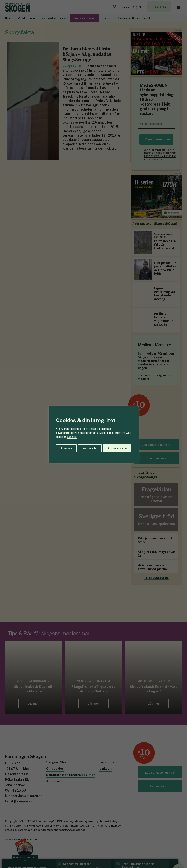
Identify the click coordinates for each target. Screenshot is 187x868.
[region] (93, 434)
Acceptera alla (117, 448)
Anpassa (66, 448)
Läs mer (72, 437)
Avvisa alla (90, 448)
